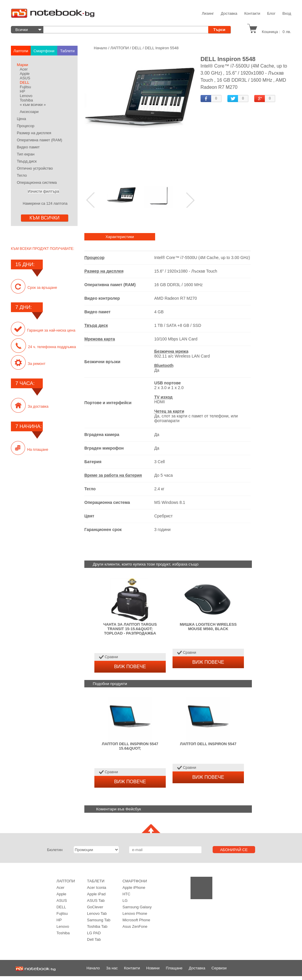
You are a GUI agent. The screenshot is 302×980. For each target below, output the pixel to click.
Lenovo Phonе (135, 913)
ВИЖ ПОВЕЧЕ (130, 667)
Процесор (26, 126)
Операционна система (37, 182)
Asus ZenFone (135, 926)
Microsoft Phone (136, 920)
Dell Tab (94, 939)
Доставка (229, 13)
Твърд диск (27, 161)
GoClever (95, 907)
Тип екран (26, 154)
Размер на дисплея (34, 133)
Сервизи (219, 968)
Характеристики (120, 237)
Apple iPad (96, 894)
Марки (22, 65)
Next (191, 200)
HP (22, 91)
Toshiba (26, 100)
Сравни (111, 657)
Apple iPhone (134, 888)
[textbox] (127, 30)
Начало (93, 968)
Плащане (174, 968)
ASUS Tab (96, 900)
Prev (91, 200)
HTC (126, 894)
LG (125, 900)
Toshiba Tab (97, 926)
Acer (24, 69)
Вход (287, 13)
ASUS (25, 78)
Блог (271, 13)
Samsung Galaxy (137, 907)
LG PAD (94, 933)
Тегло (22, 175)
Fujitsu (25, 87)
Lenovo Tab (97, 913)
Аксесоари (29, 112)
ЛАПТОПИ (66, 881)
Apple (25, 74)
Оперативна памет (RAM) (40, 140)
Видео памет (28, 147)
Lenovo (26, 96)
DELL (25, 82)
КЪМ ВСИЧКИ (45, 218)
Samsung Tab (99, 920)
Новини (153, 968)
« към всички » (33, 105)
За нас (112, 968)
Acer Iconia (97, 888)
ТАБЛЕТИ (96, 881)
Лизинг (208, 13)
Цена (21, 119)
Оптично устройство (35, 168)
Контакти (252, 13)
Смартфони (135, 881)
